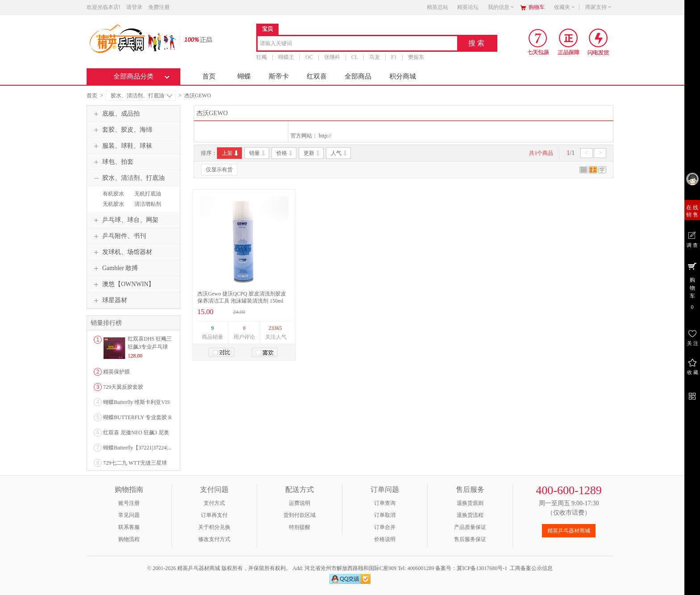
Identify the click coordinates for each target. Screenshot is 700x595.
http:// (325, 136)
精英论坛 (468, 7)
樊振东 (416, 57)
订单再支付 (214, 515)
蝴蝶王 (286, 57)
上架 (231, 153)
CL (355, 57)
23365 (275, 328)
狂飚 (262, 57)
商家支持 (599, 7)
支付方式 (214, 503)
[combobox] (357, 44)
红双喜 (317, 76)
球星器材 (109, 300)
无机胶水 (113, 204)
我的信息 (501, 7)
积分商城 (403, 76)
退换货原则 (470, 503)
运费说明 (300, 503)
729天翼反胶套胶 (123, 387)
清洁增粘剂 (148, 204)
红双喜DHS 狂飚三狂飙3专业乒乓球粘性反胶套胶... (150, 347)
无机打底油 (148, 194)
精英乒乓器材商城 (569, 531)
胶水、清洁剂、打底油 (141, 96)
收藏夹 (565, 7)
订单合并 (385, 527)
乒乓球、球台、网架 (125, 220)
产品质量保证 (470, 527)
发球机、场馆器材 (122, 252)
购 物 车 (692, 286)
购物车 (537, 7)
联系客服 (129, 527)
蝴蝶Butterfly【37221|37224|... (137, 448)
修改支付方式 (214, 539)
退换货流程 (470, 515)
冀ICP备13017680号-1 (482, 568)
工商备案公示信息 (531, 568)
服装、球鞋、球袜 (122, 146)
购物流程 (129, 539)
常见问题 (129, 515)
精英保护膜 (117, 372)
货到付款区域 (300, 515)
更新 (312, 153)
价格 (285, 153)
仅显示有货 (219, 170)
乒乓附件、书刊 (119, 236)
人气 (340, 153)
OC (309, 57)
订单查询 (385, 503)
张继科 (332, 57)
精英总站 (437, 7)
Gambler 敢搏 (115, 268)
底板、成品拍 (116, 114)
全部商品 (358, 76)
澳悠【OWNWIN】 (123, 284)
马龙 (375, 57)
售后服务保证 (470, 539)
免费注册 (159, 7)
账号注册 (129, 503)
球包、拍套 (112, 162)
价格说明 (385, 539)
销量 (258, 153)
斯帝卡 (279, 76)
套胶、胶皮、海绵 (122, 130)
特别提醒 (300, 527)
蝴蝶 (244, 76)
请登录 (134, 7)
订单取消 (385, 515)
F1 (394, 57)
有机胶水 (113, 194)
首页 (209, 76)
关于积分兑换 (214, 527)
